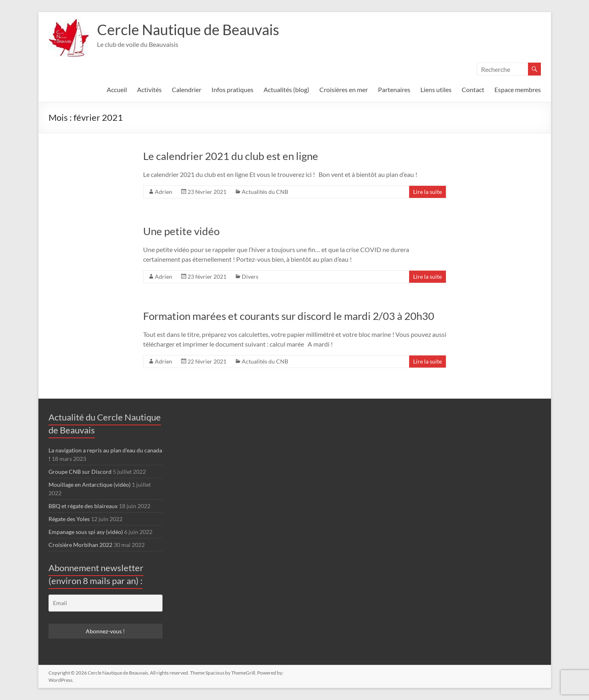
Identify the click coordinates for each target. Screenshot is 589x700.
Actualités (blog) (286, 89)
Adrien (164, 192)
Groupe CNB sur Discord (80, 472)
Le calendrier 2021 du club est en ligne (231, 156)
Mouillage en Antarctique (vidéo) (90, 485)
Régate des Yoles (69, 519)
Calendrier (187, 89)
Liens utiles (436, 89)
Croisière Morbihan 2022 (80, 545)
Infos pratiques (232, 89)
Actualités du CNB (265, 192)
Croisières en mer (344, 89)
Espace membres (518, 89)
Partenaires (394, 89)
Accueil (117, 89)
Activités (149, 89)
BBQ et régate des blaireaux (83, 506)
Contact (473, 89)
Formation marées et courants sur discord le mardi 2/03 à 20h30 (289, 316)
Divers (250, 276)
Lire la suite (427, 192)
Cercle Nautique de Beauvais (188, 29)
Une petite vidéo (181, 231)
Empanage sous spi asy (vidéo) (86, 532)
